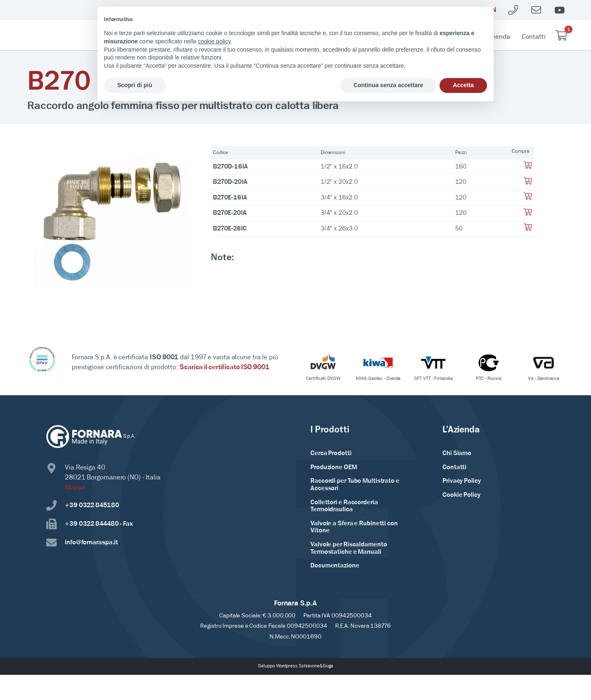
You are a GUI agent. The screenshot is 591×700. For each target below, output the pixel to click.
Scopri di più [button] (135, 85)
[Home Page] (72, 36)
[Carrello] (561, 35)
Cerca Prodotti (331, 453)
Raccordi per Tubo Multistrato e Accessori (355, 485)
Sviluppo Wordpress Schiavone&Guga (296, 666)
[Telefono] (513, 10)
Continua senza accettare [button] (389, 85)
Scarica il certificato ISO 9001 (225, 367)
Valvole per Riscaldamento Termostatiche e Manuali (349, 548)
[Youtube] (560, 10)
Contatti (534, 37)
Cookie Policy (461, 495)
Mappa (75, 488)
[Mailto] (537, 10)
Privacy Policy (462, 481)
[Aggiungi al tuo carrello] (528, 168)
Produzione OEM (334, 467)
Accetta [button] (463, 85)
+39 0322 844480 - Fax (90, 524)
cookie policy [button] (214, 41)
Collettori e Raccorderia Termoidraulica (344, 506)
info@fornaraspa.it (82, 543)
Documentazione (335, 566)
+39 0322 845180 (83, 506)
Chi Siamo (457, 453)
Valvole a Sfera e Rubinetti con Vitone (354, 527)
